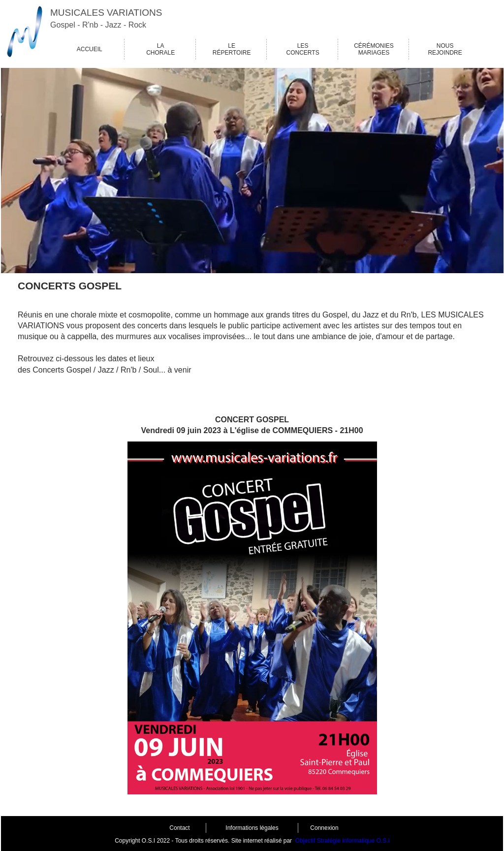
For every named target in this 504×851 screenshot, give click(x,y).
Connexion (324, 828)
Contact (179, 828)
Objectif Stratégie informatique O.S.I (343, 841)
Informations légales (252, 828)
